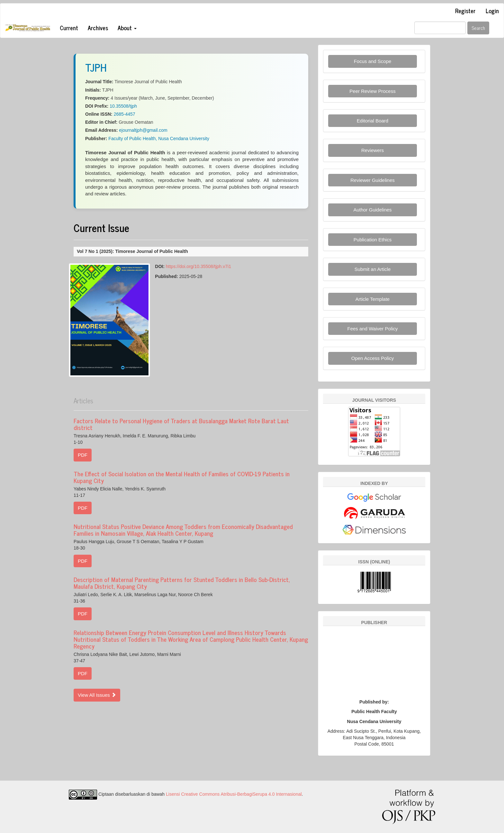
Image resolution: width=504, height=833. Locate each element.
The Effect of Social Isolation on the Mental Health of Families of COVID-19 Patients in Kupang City (182, 477)
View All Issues (97, 695)
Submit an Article (373, 269)
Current (69, 28)
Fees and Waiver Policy (372, 329)
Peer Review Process (372, 91)
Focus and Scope (373, 61)
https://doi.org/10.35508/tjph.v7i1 (198, 266)
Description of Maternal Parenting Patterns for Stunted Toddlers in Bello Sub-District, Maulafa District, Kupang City (182, 583)
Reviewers (373, 150)
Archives (98, 28)
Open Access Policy (373, 358)
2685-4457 (125, 114)
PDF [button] (83, 455)
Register (465, 11)
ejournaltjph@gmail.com (143, 130)
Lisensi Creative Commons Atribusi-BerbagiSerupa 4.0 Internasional (234, 794)
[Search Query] (440, 28)
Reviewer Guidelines (373, 180)
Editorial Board (373, 121)
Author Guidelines (372, 210)
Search (478, 28)
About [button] (127, 28)
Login (492, 11)
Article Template (373, 299)
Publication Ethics (373, 240)
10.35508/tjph (123, 106)
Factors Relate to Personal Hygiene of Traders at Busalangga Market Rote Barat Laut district (181, 424)
